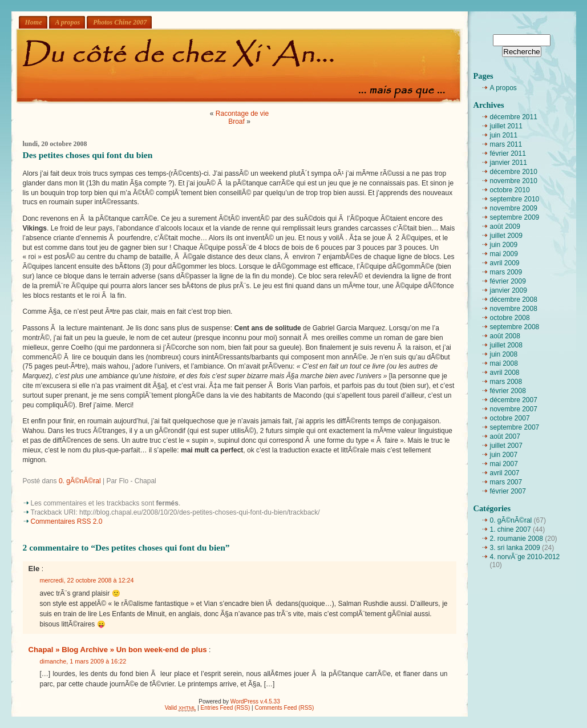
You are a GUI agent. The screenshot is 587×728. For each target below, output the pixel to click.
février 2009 (508, 281)
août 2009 (505, 227)
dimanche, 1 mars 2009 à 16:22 (83, 661)
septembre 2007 (515, 427)
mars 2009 (506, 272)
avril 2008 (505, 373)
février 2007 (508, 491)
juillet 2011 (506, 126)
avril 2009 (505, 263)
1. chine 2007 (511, 529)
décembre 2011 (514, 117)
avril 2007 (505, 473)
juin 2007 (504, 455)
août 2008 (505, 336)
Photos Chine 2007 (120, 22)
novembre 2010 (514, 181)
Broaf (236, 122)
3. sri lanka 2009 (515, 548)
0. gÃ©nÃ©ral (80, 481)
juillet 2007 (506, 446)
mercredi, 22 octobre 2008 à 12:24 (87, 580)
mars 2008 (506, 382)
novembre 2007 (514, 409)
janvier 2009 (509, 290)
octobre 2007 (510, 418)
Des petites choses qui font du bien (88, 155)
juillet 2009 (506, 236)
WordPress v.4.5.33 (255, 701)
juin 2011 (504, 135)
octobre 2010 (510, 190)
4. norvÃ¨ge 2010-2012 (525, 557)
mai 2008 (504, 363)
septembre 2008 (515, 327)
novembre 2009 (514, 208)
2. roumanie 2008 (517, 539)
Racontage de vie (242, 114)
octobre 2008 (510, 318)
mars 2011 (506, 144)
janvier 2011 (509, 163)
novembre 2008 (514, 309)
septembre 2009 (515, 217)
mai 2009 (504, 254)
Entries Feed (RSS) (226, 708)
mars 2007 (506, 482)
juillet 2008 (506, 345)
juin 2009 (504, 245)
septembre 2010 (515, 199)
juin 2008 (504, 354)
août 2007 (505, 436)
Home (34, 22)
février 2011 (508, 153)
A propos (68, 22)
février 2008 (508, 391)
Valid (181, 708)
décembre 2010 (514, 172)
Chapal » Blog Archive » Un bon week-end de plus (118, 650)
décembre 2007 (514, 400)
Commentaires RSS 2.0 (67, 521)
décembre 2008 (514, 300)
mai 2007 (504, 464)
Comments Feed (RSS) (284, 708)
